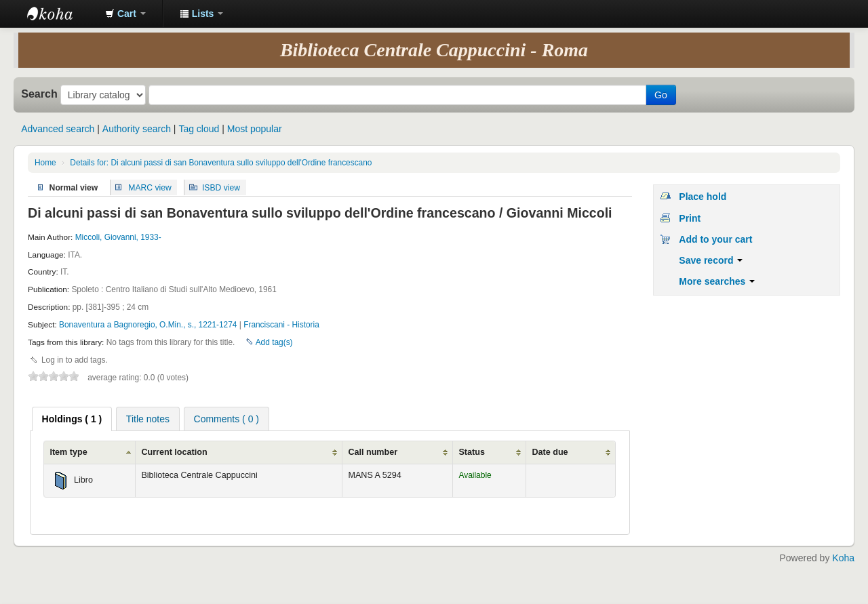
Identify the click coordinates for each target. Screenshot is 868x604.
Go (661, 95)
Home (45, 163)
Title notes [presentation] (148, 419)
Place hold (703, 197)
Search (39, 94)
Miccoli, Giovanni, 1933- (118, 237)
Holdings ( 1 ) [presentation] (72, 419)
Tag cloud (199, 129)
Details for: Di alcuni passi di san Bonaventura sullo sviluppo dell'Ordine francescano (221, 163)
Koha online (61, 14)
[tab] (72, 419)
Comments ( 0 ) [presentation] (226, 419)
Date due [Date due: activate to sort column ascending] (550, 452)
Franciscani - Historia (281, 325)
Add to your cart (715, 239)
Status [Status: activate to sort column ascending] (472, 452)
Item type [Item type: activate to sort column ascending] (68, 452)
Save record (711, 260)
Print (690, 218)
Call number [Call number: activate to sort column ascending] (373, 452)
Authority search (137, 129)
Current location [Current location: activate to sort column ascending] (174, 452)
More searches (717, 281)
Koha (843, 558)
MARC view (150, 187)
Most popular (255, 129)
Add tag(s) (274, 342)
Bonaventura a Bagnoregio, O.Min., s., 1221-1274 (149, 325)
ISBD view (221, 187)
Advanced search (58, 129)
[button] (125, 14)
